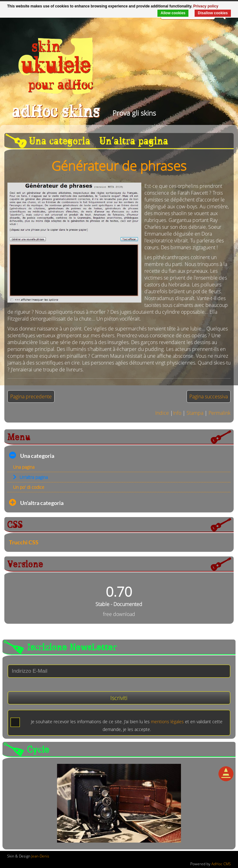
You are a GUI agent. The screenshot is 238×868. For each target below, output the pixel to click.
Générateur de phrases (119, 166)
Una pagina (24, 467)
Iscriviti (119, 698)
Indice (162, 413)
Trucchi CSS (24, 542)
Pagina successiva (209, 396)
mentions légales (167, 722)
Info (177, 413)
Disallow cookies (213, 13)
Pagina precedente (31, 396)
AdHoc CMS (221, 864)
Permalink (220, 413)
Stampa (195, 413)
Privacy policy (206, 6)
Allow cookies (173, 13)
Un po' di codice (29, 487)
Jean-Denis (40, 856)
